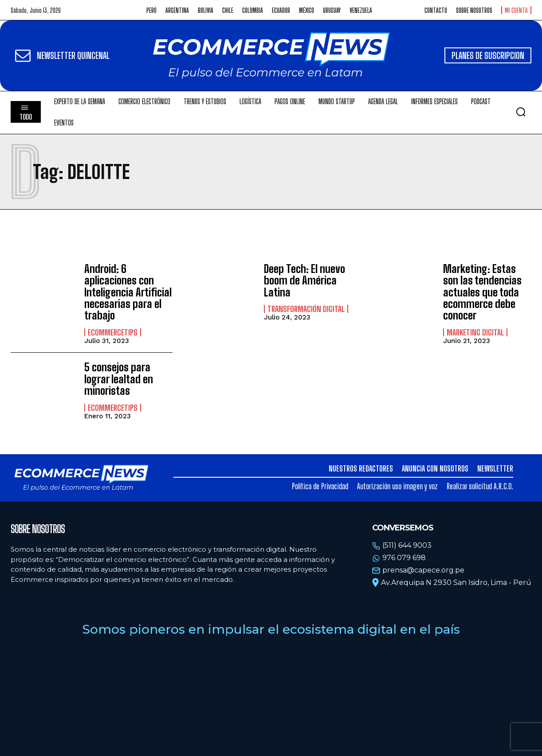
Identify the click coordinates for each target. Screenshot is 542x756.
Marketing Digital (475, 332)
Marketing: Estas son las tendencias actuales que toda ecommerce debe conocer (482, 292)
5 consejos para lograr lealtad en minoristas (119, 379)
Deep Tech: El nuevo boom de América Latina (304, 281)
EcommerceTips (113, 332)
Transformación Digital (306, 309)
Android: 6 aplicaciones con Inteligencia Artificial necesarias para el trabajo (128, 292)
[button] (521, 112)
